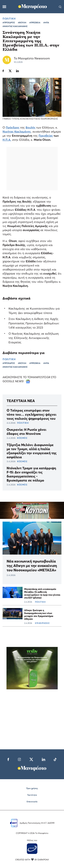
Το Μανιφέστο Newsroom (32, 58)
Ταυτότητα (32, 795)
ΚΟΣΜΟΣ (22, 438)
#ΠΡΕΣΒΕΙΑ (35, 22)
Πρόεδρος (13, 127)
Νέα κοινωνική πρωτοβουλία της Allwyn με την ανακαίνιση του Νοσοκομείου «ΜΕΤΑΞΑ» (32, 566)
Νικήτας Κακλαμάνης (17, 132)
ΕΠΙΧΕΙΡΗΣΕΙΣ (42, 623)
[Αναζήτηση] (60, 7)
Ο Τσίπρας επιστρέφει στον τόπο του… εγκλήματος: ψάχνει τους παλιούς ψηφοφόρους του (31, 414)
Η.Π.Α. (7, 140)
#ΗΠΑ (46, 22)
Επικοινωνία (32, 802)
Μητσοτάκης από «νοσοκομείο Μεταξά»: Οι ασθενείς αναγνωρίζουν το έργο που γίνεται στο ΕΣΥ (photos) (42, 593)
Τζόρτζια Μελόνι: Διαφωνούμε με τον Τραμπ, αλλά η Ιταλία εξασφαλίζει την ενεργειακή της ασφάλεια (32, 451)
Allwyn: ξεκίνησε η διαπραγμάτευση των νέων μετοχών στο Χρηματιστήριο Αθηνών (39, 614)
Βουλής (31, 127)
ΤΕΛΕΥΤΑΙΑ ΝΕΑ (21, 401)
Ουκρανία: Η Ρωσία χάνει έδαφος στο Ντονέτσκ (26, 432)
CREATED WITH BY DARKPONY (32, 860)
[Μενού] (4, 7)
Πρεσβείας (46, 136)
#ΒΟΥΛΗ (22, 22)
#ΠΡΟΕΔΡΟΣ (9, 22)
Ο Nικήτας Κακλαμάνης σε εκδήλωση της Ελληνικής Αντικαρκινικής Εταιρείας (34, 338)
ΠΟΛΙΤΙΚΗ (9, 19)
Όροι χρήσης (32, 788)
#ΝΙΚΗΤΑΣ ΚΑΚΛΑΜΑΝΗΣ (15, 26)
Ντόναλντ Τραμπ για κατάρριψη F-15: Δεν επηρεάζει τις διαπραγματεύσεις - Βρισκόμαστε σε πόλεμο (31, 474)
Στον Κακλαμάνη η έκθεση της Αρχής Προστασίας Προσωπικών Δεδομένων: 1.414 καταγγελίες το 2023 (34, 323)
